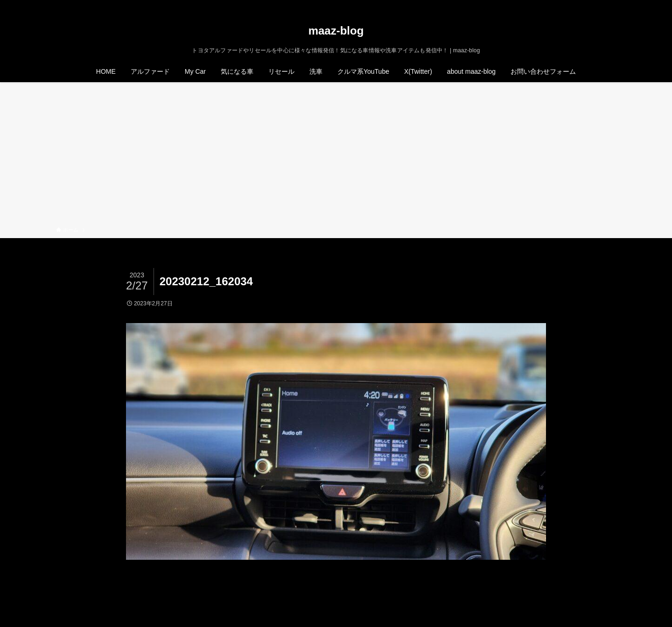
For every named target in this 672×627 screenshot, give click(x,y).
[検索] (610, 5)
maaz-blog (336, 31)
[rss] (598, 5)
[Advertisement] (336, 156)
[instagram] (586, 5)
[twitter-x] (574, 5)
